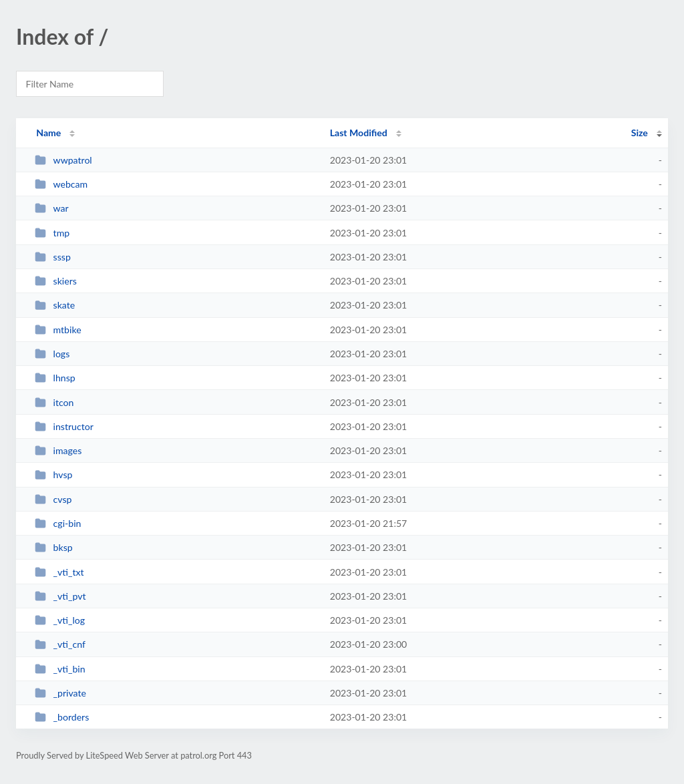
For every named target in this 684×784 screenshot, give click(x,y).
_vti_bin (60, 669)
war (52, 208)
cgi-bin (58, 523)
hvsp (53, 474)
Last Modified (359, 133)
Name (48, 133)
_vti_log (60, 620)
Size (640, 133)
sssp (53, 257)
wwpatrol (63, 160)
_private (60, 693)
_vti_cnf (60, 644)
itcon (54, 402)
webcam (61, 184)
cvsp (53, 499)
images (58, 450)
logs (52, 354)
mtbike (58, 330)
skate (55, 305)
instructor (64, 426)
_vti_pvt (60, 596)
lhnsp (55, 378)
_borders (62, 717)
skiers (56, 281)
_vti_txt (59, 572)
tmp (52, 233)
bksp (53, 547)
